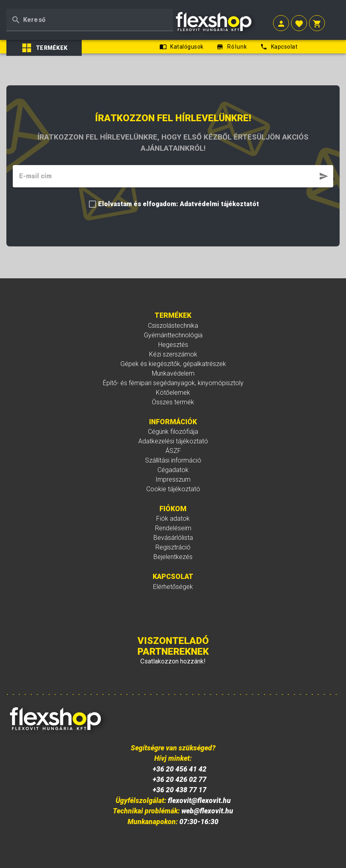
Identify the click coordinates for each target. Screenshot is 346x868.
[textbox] (90, 20)
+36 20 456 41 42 (180, 769)
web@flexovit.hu (207, 811)
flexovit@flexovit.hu (199, 801)
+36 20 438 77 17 (180, 790)
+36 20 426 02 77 (180, 779)
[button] (281, 24)
